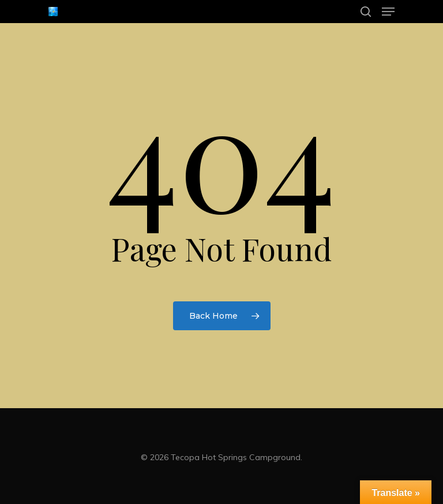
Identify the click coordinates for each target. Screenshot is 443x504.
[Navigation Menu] (388, 12)
